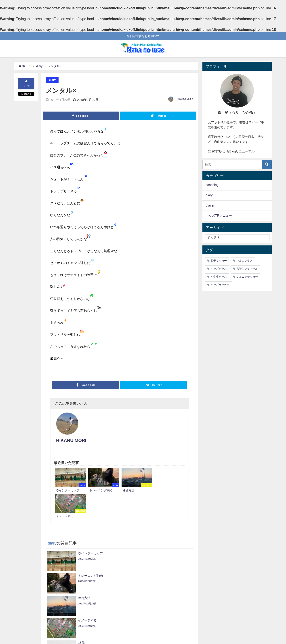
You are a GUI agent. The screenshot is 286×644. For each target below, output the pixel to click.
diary (52, 80)
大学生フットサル (247, 269)
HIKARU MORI (185, 99)
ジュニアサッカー (247, 277)
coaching (212, 185)
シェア (26, 83)
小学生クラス (219, 277)
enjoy (185, 598)
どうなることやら (37, 585)
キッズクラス (219, 269)
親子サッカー (219, 261)
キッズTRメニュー (219, 215)
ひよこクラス (244, 261)
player (210, 205)
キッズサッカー (220, 285)
